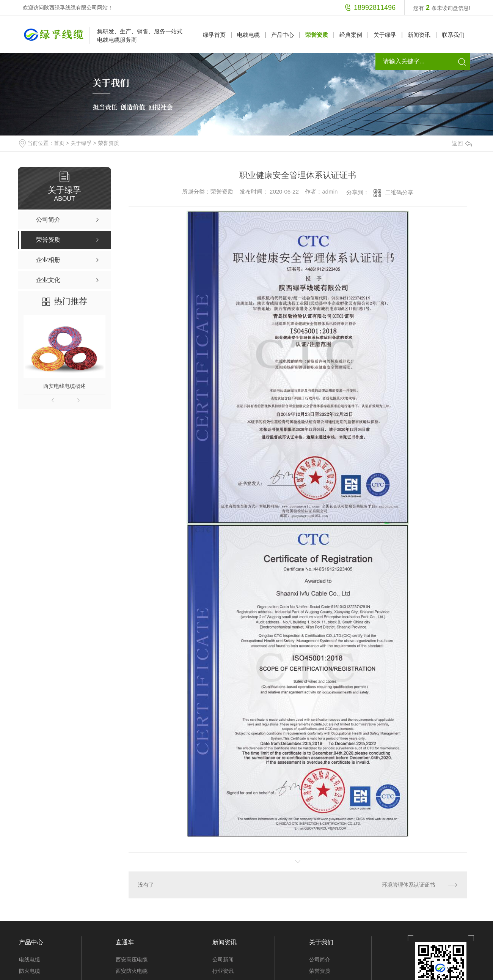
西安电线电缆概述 (64, 386)
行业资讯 (223, 971)
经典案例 (351, 35)
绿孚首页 (214, 35)
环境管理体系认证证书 (408, 885)
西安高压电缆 (132, 960)
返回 (462, 143)
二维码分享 (399, 192)
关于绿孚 (385, 35)
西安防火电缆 (132, 971)
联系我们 (453, 35)
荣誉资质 (317, 35)
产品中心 (283, 35)
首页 (59, 143)
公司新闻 (223, 960)
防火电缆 (30, 971)
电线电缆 (248, 35)
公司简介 (320, 960)
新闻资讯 (419, 35)
